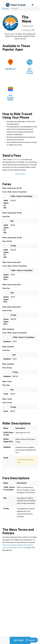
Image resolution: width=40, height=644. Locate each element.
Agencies (6, 9)
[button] (33, 5)
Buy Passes (20, 640)
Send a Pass (17, 160)
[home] (15, 5)
